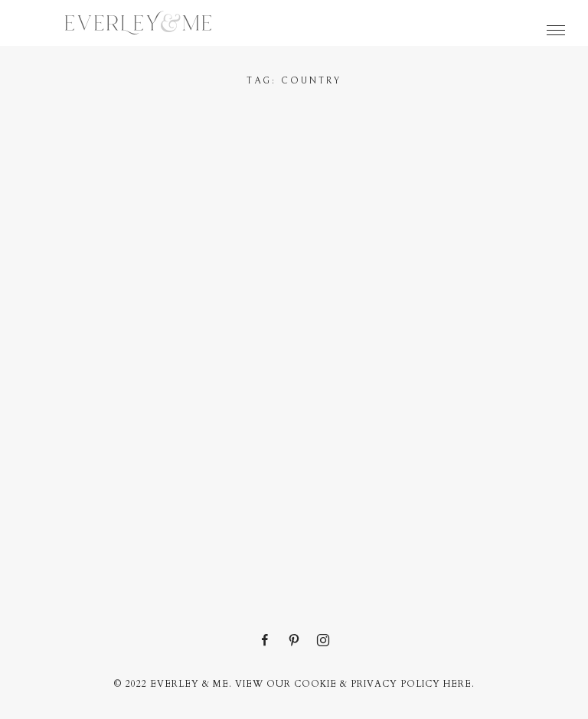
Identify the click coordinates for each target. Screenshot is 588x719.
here (457, 684)
